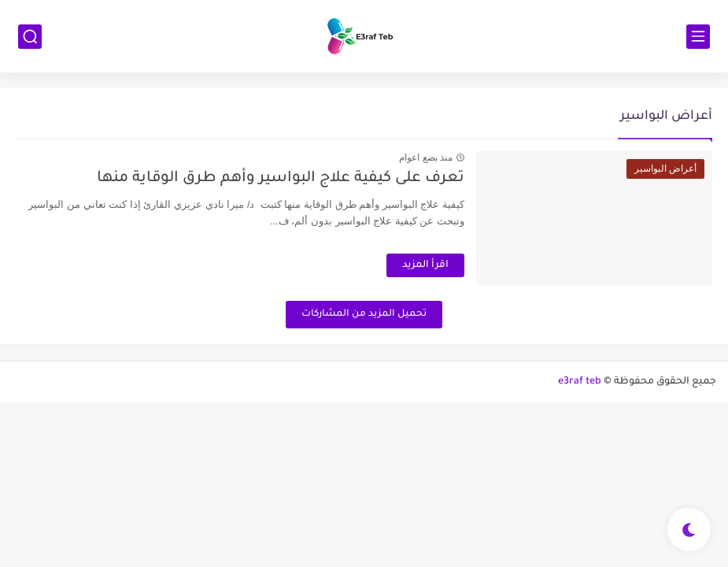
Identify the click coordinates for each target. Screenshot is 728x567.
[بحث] (30, 37)
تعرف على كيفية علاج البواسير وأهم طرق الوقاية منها (281, 178)
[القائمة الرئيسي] (698, 37)
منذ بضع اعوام (426, 157)
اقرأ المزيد (425, 265)
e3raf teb (580, 382)
